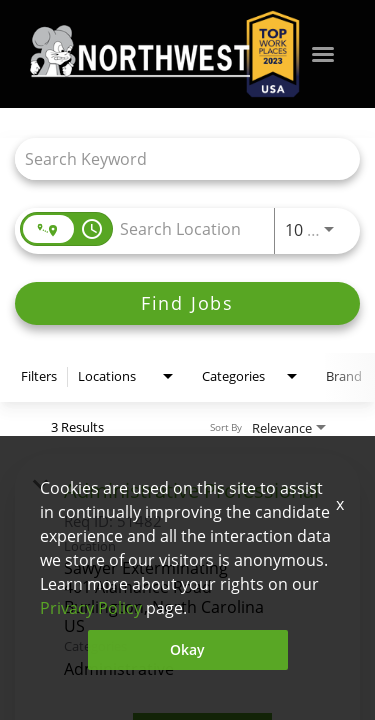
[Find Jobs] (187, 303)
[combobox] (177, 158)
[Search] (187, 303)
